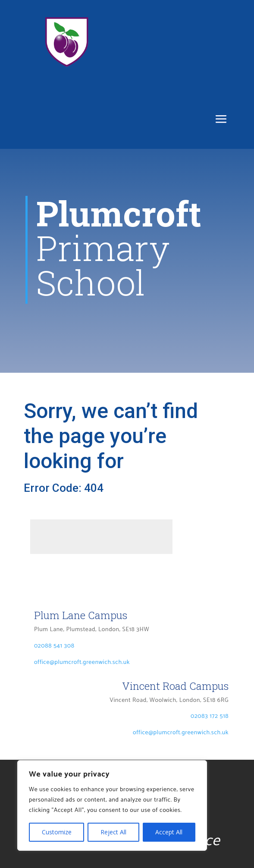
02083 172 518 (210, 716)
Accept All (169, 832)
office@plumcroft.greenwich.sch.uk (82, 662)
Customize (57, 832)
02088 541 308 (54, 646)
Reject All (113, 832)
